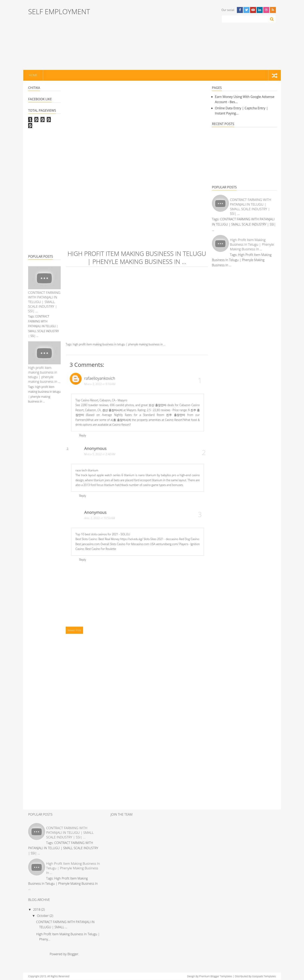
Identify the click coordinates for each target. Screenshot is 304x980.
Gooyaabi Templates (264, 976)
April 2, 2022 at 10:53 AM (100, 518)
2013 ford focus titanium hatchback (106, 485)
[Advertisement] (163, 35)
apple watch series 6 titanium (116, 475)
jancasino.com (91, 544)
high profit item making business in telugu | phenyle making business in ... (44, 375)
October (43, 916)
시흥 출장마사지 (121, 420)
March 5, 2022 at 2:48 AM (100, 454)
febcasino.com (140, 544)
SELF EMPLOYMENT (59, 12)
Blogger (73, 954)
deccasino (172, 539)
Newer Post (74, 630)
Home (33, 75)
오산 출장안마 (157, 405)
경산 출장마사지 (112, 410)
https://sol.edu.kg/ (132, 539)
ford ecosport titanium (148, 480)
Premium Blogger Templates (216, 976)
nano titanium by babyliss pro (157, 475)
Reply (83, 435)
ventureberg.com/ (167, 544)
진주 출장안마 (176, 415)
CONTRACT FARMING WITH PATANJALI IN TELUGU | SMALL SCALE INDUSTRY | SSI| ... (44, 302)
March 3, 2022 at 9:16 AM (100, 384)
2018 (37, 909)
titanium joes (102, 480)
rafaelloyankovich (100, 378)
